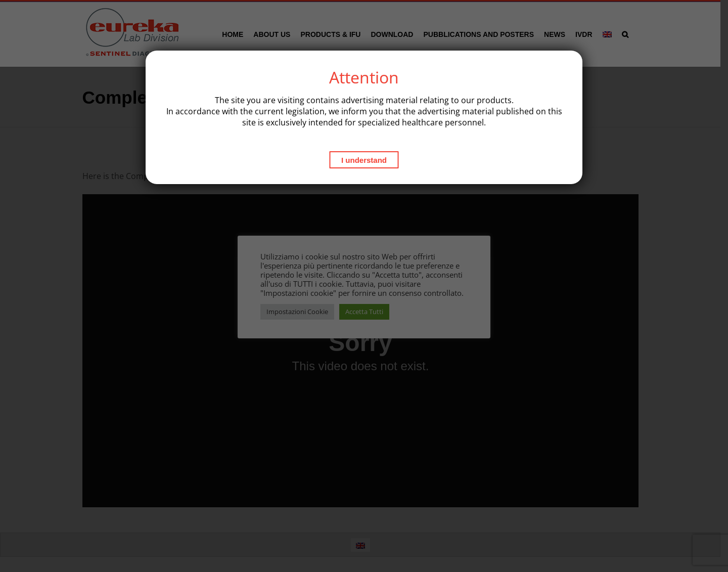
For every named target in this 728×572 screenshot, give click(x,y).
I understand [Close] (364, 160)
